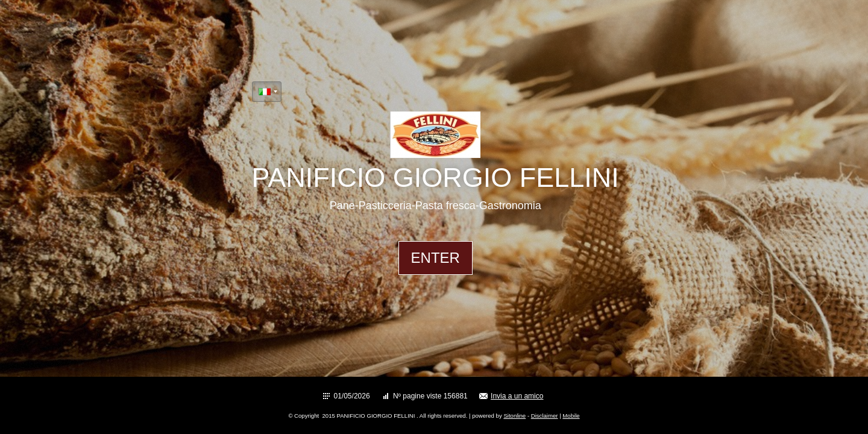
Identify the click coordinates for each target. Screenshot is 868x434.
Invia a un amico (517, 396)
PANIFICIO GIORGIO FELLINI (436, 178)
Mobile (571, 416)
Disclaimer (545, 416)
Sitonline (514, 416)
